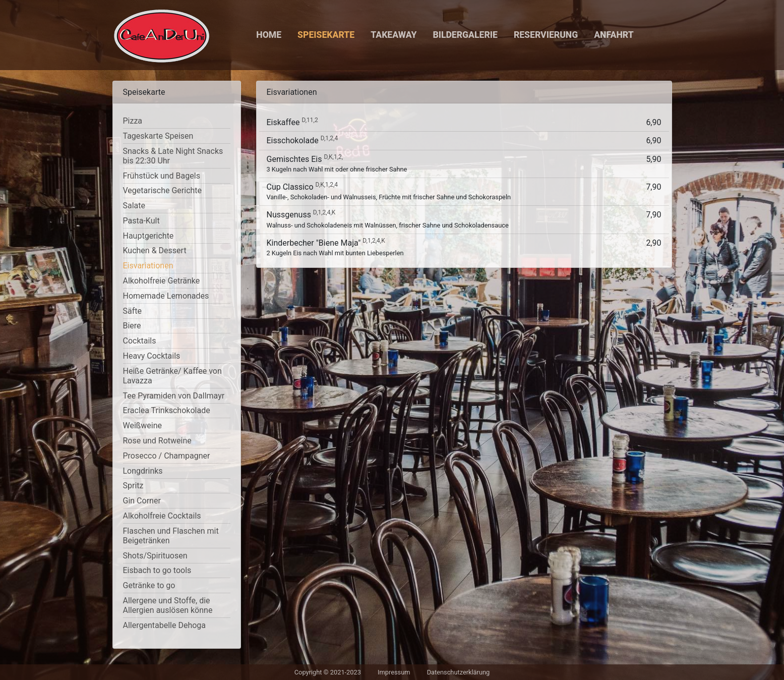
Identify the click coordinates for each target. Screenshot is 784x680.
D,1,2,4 (329, 138)
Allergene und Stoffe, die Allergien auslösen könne (168, 605)
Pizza (133, 121)
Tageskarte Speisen (158, 136)
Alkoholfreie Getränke (162, 281)
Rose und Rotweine (157, 441)
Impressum (394, 672)
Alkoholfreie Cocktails (162, 516)
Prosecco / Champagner (167, 456)
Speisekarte (326, 35)
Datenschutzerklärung (459, 672)
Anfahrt (614, 35)
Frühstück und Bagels (162, 176)
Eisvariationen (148, 266)
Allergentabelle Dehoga (165, 625)
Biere (132, 326)
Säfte (132, 311)
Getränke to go (149, 585)
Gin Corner (142, 501)
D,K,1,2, (333, 157)
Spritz (133, 486)
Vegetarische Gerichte (163, 190)
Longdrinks (143, 471)
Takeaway (394, 35)
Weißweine (143, 426)
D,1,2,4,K (324, 212)
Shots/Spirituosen (155, 556)
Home (269, 35)
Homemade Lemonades (166, 296)
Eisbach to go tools (157, 570)
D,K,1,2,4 (327, 185)
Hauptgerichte (148, 236)
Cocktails (140, 341)
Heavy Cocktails (152, 356)
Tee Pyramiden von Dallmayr (174, 396)
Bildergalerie (465, 35)
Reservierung (546, 35)
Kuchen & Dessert (155, 250)
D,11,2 (310, 120)
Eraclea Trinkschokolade (167, 410)
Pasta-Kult (141, 221)
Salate (134, 206)
